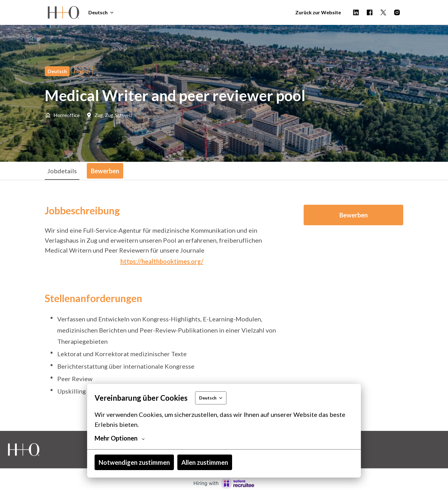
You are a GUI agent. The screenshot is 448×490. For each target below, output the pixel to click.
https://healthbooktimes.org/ (162, 261)
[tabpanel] (224, 305)
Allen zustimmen (205, 462)
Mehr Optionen (120, 438)
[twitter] (383, 12)
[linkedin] (356, 12)
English (82, 71)
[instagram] (397, 12)
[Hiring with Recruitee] (224, 483)
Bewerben (354, 215)
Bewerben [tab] (105, 171)
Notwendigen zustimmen (134, 462)
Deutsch (57, 71)
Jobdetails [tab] (62, 171)
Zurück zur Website (318, 12)
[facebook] (370, 12)
